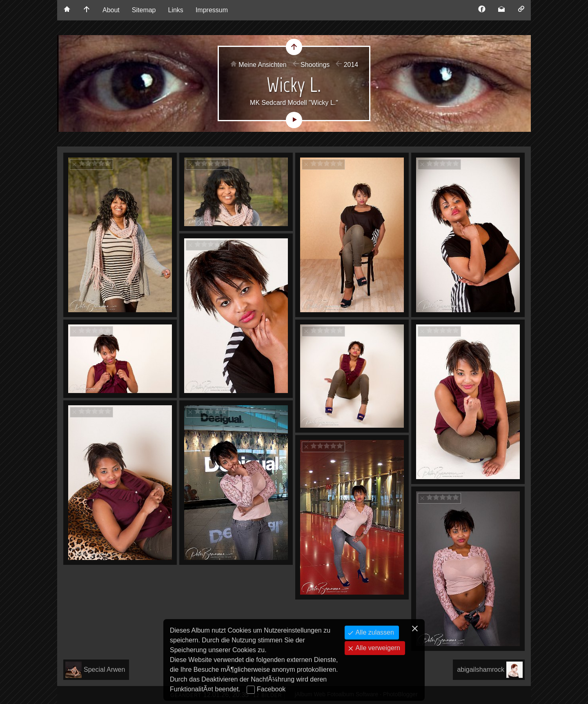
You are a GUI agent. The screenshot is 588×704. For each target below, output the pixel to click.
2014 (351, 65)
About (111, 10)
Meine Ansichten (262, 65)
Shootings (315, 65)
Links (176, 10)
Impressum (212, 10)
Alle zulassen (374, 632)
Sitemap (144, 10)
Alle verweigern (377, 648)
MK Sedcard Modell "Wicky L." (294, 103)
